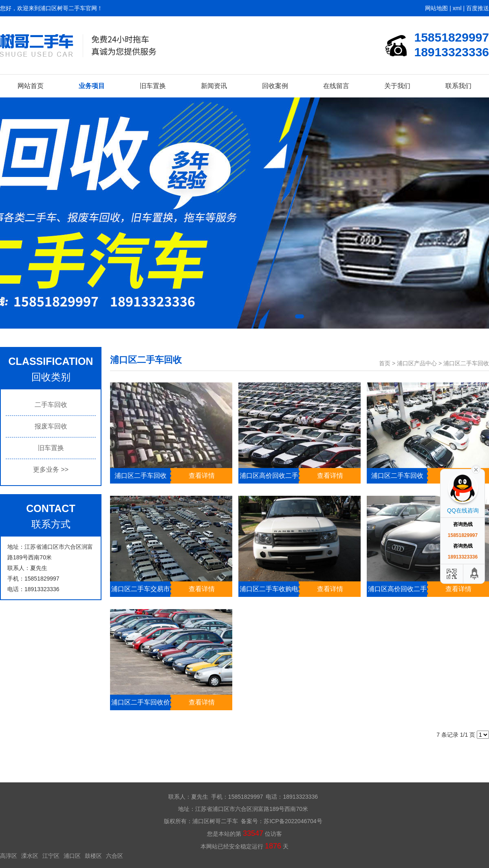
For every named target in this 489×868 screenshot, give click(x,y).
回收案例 (275, 86)
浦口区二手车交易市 (141, 589)
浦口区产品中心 (417, 363)
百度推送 (478, 8)
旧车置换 (153, 86)
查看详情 (202, 476)
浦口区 (72, 856)
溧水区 (30, 856)
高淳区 (9, 856)
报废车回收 (51, 426)
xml (457, 8)
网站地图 (436, 8)
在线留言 (336, 86)
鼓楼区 (93, 856)
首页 (385, 363)
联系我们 (458, 86)
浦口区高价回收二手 (269, 476)
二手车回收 (51, 405)
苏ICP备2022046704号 (293, 821)
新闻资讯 (214, 86)
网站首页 (31, 86)
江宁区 (51, 856)
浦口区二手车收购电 (269, 589)
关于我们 (397, 86)
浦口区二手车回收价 (141, 702)
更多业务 (51, 469)
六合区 (115, 856)
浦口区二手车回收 (466, 363)
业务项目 (92, 86)
